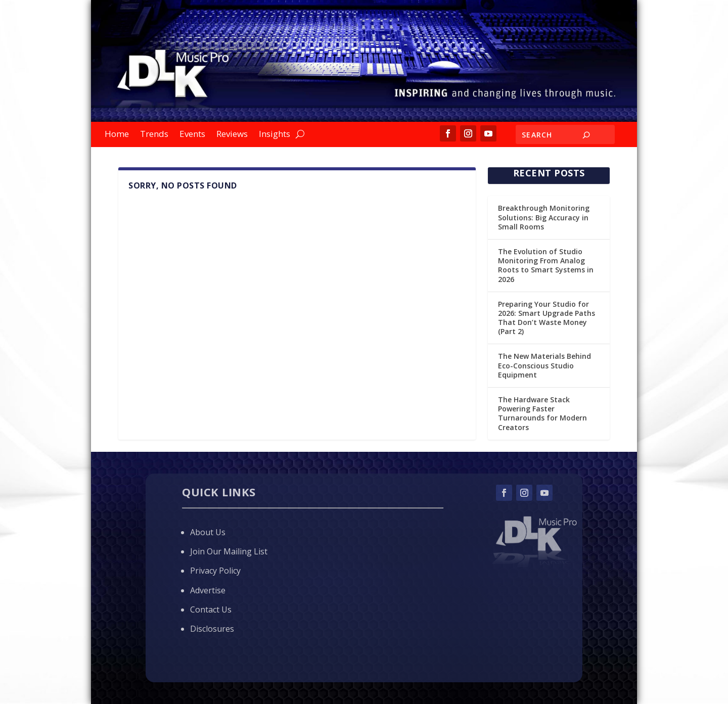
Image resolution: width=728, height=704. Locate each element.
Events (192, 135)
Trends (154, 135)
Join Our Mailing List (229, 551)
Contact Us (211, 609)
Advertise (208, 590)
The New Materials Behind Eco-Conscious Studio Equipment (544, 365)
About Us (208, 532)
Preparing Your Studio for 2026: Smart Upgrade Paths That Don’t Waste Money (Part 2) (547, 318)
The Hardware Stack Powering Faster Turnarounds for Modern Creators (542, 413)
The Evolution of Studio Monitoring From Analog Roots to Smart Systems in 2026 (546, 265)
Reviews (232, 135)
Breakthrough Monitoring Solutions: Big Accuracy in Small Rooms (544, 217)
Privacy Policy (215, 571)
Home (117, 135)
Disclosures (212, 629)
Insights (275, 135)
